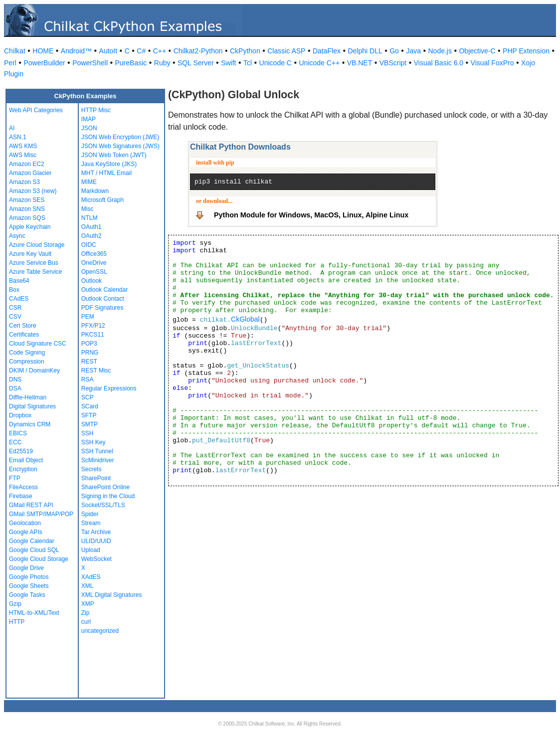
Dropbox (20, 415)
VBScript (393, 63)
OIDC (89, 245)
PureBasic (131, 63)
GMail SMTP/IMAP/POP (41, 514)
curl (86, 622)
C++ (160, 51)
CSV (15, 317)
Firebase (21, 496)
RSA (88, 379)
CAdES (19, 299)
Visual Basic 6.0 (439, 63)
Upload (91, 550)
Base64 (19, 281)
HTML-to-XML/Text (34, 613)
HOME (43, 51)
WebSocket (96, 559)
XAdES (91, 577)
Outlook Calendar (104, 290)
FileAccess (23, 487)
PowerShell (90, 63)
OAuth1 (92, 227)
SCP (88, 397)
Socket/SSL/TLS (103, 505)
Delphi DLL (365, 51)
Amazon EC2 (27, 164)
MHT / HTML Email (106, 173)
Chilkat (15, 51)
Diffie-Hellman (28, 397)
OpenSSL (94, 272)
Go (394, 51)
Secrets (92, 469)
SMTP (90, 424)
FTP (15, 478)
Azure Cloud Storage (37, 245)
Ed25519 (21, 451)
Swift (228, 63)
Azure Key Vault (30, 254)
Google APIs (26, 532)
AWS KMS (23, 146)
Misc (88, 209)
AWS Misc (23, 155)
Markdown (95, 191)
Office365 (94, 254)
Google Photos (29, 577)
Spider (90, 514)
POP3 (89, 344)
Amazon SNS (27, 209)
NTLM (90, 218)
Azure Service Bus (34, 263)
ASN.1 (18, 137)
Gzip (15, 604)
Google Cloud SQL (34, 550)
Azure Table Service (36, 272)
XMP (88, 604)
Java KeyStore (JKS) (109, 164)
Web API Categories (36, 110)
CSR (15, 308)
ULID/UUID (96, 541)
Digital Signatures (32, 406)
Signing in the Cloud (108, 496)
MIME (89, 182)
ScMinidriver (98, 460)
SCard (90, 406)
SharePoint (96, 478)
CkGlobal (245, 319)
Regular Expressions (109, 388)
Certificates (24, 335)
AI (12, 128)
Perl (10, 63)
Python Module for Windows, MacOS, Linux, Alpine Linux (311, 215)
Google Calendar (32, 541)
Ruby (162, 63)
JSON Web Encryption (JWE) (120, 137)
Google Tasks (27, 595)
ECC (15, 442)
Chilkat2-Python (198, 51)
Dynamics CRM (30, 424)
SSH (88, 433)
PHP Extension (526, 51)
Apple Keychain (30, 227)
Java (413, 51)
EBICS (18, 433)
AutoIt (108, 51)
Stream (91, 523)
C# (141, 51)
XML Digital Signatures (112, 595)
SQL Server (196, 63)
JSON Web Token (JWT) (114, 155)
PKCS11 (93, 335)
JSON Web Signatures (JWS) (120, 146)
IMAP (89, 119)
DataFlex (327, 51)
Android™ (76, 51)
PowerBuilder (44, 63)
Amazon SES (27, 200)
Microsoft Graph (102, 200)
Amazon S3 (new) (33, 191)
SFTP (89, 415)
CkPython (245, 51)
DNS (15, 379)
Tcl (248, 63)
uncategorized (100, 631)
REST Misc (96, 370)
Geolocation (25, 523)
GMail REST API (31, 505)
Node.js (440, 51)
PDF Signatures (102, 308)
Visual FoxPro (492, 63)
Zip (86, 613)
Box (14, 290)
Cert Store (23, 326)
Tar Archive (96, 532)
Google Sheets (29, 586)
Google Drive (26, 568)
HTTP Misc (96, 110)
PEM (88, 317)
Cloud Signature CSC (38, 344)
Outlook (92, 281)
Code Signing (27, 353)
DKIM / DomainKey (34, 370)
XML (88, 586)
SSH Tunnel (97, 451)
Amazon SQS (27, 218)
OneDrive (94, 263)
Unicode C (276, 63)
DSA (15, 388)
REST (89, 362)
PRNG (90, 353)
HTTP (17, 622)
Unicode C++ (319, 63)
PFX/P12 (93, 326)
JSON (89, 128)
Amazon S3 (24, 182)
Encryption (23, 469)
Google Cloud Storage (39, 559)
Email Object (26, 460)
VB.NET (360, 63)
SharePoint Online (105, 487)
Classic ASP (286, 51)
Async (17, 236)
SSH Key (93, 442)
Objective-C (477, 51)
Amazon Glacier (30, 173)
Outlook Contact (103, 299)
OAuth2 (92, 236)
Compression (27, 362)
